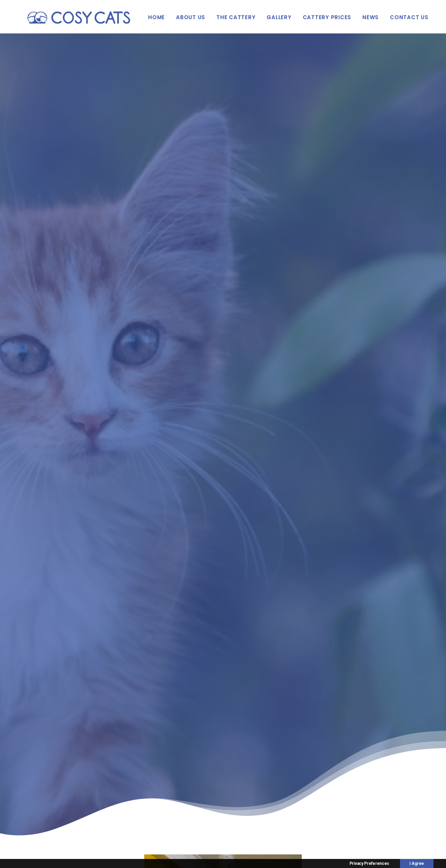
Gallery (279, 17)
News (371, 17)
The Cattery (236, 17)
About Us (191, 17)
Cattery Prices (327, 17)
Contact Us (409, 17)
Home (156, 17)
